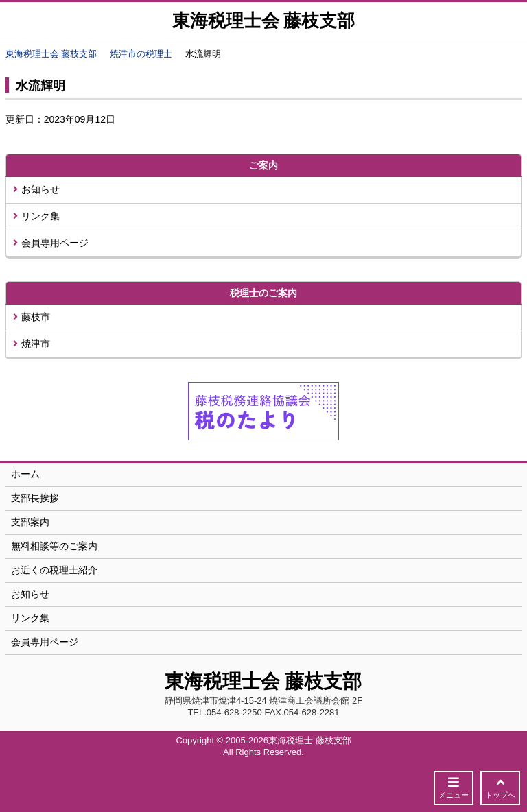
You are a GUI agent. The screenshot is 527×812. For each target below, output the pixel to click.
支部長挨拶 (35, 498)
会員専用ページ (51, 243)
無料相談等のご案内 (54, 546)
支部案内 (30, 522)
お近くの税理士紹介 (54, 570)
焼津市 (32, 344)
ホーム (25, 474)
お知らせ (36, 189)
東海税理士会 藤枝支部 (264, 21)
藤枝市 (32, 317)
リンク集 (36, 216)
